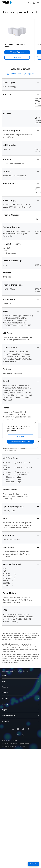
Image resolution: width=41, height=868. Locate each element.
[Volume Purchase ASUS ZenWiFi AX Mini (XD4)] (17, 52)
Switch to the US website (20, 442)
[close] (35, 423)
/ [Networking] (18, 671)
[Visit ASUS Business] (8, 671)
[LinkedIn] (13, 729)
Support (4, 681)
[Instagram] (18, 735)
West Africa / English (9, 741)
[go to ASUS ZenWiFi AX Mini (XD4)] (17, 32)
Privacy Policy (21, 746)
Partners (5, 698)
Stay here (20, 436)
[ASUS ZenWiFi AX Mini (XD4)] (17, 45)
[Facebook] (28, 729)
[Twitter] (23, 729)
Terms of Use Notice (8, 746)
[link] (17, 58)
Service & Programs (8, 715)
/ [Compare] (25, 671)
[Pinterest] (23, 735)
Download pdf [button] (14, 74)
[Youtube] (18, 729)
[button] (29, 3)
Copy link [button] (29, 74)
